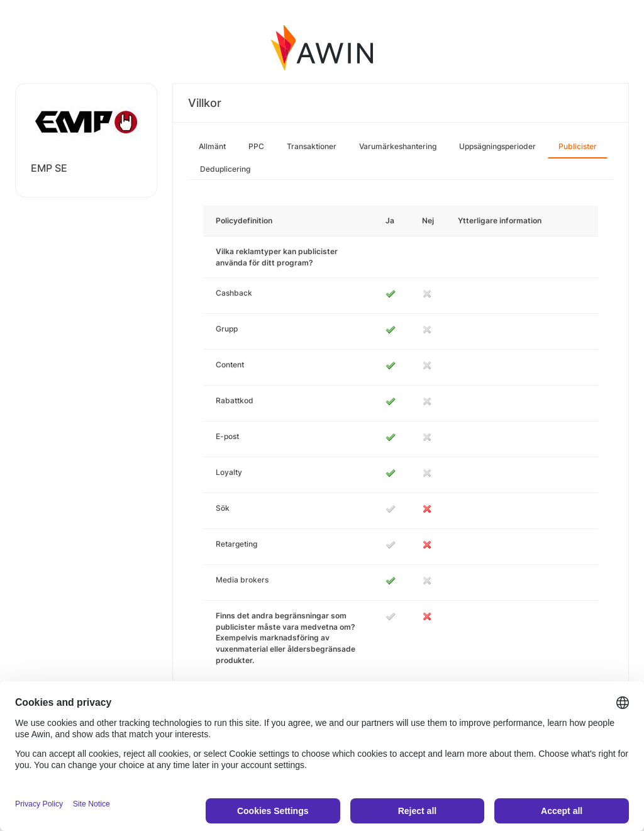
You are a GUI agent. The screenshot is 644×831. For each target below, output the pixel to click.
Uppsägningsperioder (497, 146)
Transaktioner (312, 146)
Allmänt (212, 146)
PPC (256, 146)
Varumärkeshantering (398, 146)
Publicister (578, 146)
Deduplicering (225, 169)
